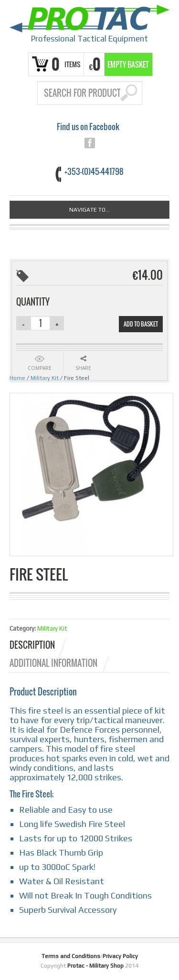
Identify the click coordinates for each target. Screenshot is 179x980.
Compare (40, 368)
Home (17, 378)
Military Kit (45, 378)
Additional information (53, 663)
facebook (90, 143)
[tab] (39, 645)
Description (32, 645)
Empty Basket (128, 64)
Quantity (33, 302)
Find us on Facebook (88, 127)
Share (83, 368)
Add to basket (141, 324)
